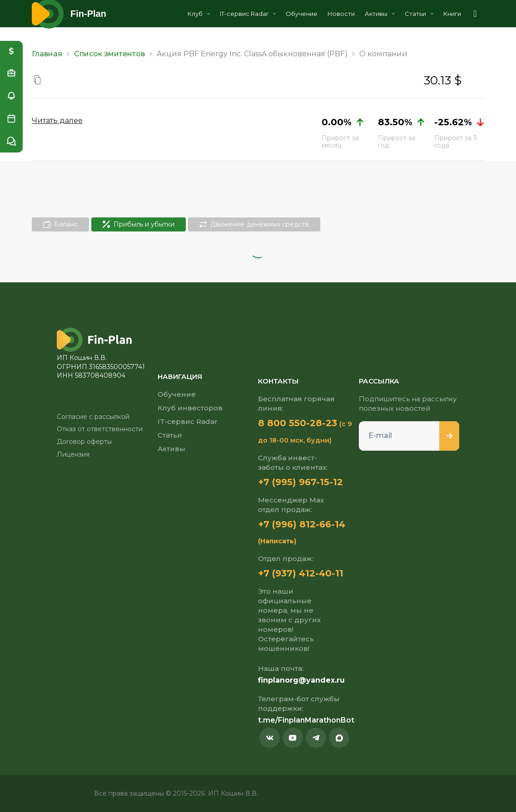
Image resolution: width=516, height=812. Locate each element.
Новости (341, 14)
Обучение (302, 14)
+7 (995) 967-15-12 (300, 482)
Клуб (199, 14)
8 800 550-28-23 (298, 423)
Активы (380, 14)
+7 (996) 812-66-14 (302, 524)
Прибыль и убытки (139, 224)
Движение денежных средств (254, 224)
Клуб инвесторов (190, 408)
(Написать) (277, 541)
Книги (452, 14)
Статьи (419, 14)
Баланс (60, 224)
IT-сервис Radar (248, 14)
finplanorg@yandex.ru (301, 680)
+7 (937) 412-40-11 (301, 573)
